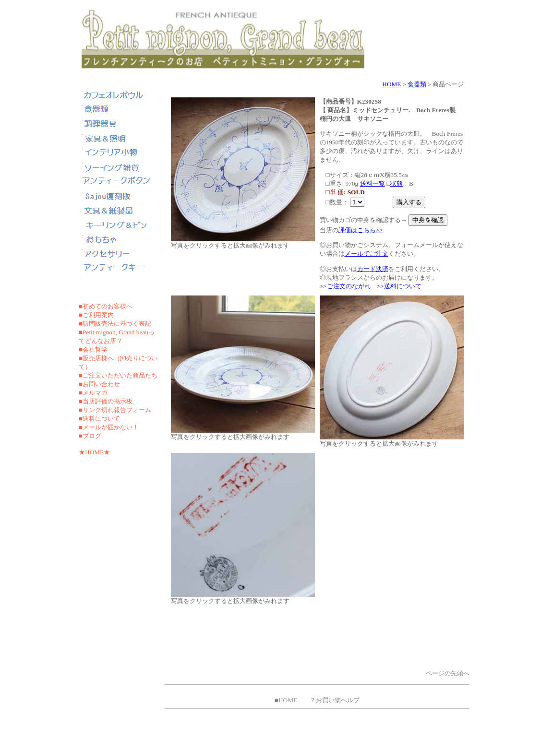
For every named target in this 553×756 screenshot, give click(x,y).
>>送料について (399, 286)
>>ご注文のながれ (345, 286)
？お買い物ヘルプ (335, 700)
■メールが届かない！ (109, 427)
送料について (101, 419)
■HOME (286, 700)
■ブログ (90, 436)
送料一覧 (373, 183)
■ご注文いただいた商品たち (118, 375)
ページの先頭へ (448, 673)
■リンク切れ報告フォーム (115, 410)
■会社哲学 (93, 349)
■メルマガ (93, 393)
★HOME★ (94, 452)
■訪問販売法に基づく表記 (115, 324)
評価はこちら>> (361, 230)
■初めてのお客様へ (106, 306)
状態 (397, 183)
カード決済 (373, 269)
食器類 (417, 84)
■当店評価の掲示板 (106, 401)
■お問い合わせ (99, 384)
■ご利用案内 (96, 315)
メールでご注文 (367, 254)
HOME (391, 84)
